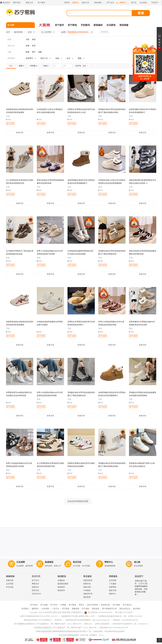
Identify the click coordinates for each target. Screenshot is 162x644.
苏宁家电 (72, 25)
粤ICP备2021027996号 (124, 612)
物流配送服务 (63, 584)
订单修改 (87, 590)
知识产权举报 (93, 605)
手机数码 (85, 25)
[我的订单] (87, 3)
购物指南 (10, 576)
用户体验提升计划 (109, 609)
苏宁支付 (35, 580)
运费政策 (61, 580)
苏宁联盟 (66, 609)
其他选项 (11, 58)
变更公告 (88, 624)
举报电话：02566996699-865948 (125, 620)
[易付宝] (134, 3)
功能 (9, 52)
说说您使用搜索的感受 (78, 501)
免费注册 (10, 580)
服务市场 (113, 590)
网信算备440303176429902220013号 (114, 628)
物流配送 (62, 576)
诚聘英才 (35, 609)
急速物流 (49, 562)
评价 (9, 120)
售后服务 (88, 576)
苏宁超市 (60, 25)
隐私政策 (96, 609)
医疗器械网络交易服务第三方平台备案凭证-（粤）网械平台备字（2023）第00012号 (48, 624)
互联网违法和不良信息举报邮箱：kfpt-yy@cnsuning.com (87, 620)
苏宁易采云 (127, 605)
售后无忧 (77, 562)
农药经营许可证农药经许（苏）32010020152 (130, 624)
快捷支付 (35, 587)
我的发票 (87, 597)
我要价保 (87, 584)
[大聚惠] (45, 25)
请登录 (67, 3)
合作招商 (113, 580)
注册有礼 (75, 3)
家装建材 (98, 25)
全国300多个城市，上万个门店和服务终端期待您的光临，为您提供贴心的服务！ (141, 588)
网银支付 (35, 584)
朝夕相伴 (137, 609)
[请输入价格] (58, 66)
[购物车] (122, 3)
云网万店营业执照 (102, 624)
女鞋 (30, 32)
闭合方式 (11, 46)
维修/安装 (87, 587)
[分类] (20, 25)
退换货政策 (88, 580)
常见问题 (10, 587)
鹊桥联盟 (76, 609)
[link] (11, 66)
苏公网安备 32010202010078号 (98, 612)
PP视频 (63, 605)
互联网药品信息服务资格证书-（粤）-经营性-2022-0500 (120, 616)
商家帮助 (113, 587)
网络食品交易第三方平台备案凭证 (38, 620)
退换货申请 (88, 594)
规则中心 (113, 594)
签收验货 (61, 587)
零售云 (82, 605)
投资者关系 (105, 605)
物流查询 (61, 590)
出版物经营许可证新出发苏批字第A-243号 (78, 616)
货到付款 (35, 590)
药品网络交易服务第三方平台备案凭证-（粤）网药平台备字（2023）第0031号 (65, 628)
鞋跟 (9, 39)
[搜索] (101, 13)
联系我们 (25, 609)
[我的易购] (99, 3)
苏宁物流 (72, 605)
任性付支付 (36, 594)
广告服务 (113, 584)
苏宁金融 (44, 605)
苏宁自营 (10, 123)
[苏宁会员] (110, 3)
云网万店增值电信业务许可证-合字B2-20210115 (39, 616)
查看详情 (20, 133)
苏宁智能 (116, 605)
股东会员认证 (125, 609)
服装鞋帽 (18, 32)
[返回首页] (6, 3)
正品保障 (21, 562)
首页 (8, 32)
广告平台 (55, 609)
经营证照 (58, 620)
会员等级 (10, 584)
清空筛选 (104, 32)
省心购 (137, 562)
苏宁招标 (86, 609)
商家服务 (113, 576)
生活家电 (111, 25)
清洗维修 (124, 25)
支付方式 (36, 576)
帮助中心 (109, 562)
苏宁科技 (34, 605)
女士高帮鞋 (46, 32)
